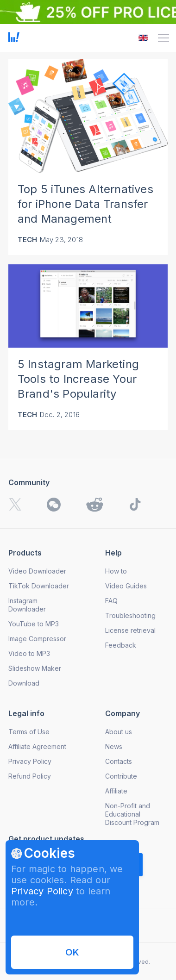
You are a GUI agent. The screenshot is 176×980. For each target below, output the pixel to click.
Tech (28, 240)
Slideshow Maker (35, 668)
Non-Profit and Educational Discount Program (132, 814)
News (114, 746)
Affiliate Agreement (37, 746)
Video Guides (126, 586)
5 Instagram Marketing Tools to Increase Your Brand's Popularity (78, 379)
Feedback (121, 645)
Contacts (119, 761)
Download (24, 683)
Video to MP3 (29, 653)
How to (116, 571)
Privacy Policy (42, 891)
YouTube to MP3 (34, 624)
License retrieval (130, 630)
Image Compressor (37, 639)
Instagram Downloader (27, 605)
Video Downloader (37, 571)
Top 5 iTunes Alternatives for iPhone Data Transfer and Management (85, 204)
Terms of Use (29, 732)
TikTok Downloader (39, 586)
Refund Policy (30, 776)
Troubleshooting (130, 615)
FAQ (111, 601)
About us (119, 732)
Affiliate (116, 791)
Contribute (121, 776)
